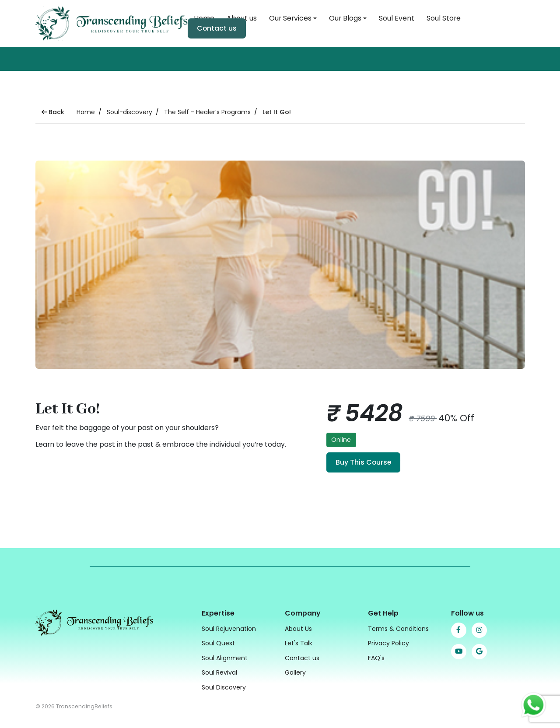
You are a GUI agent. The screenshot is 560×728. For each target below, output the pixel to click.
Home (86, 112)
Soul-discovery (129, 112)
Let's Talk (299, 642)
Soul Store (444, 18)
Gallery (295, 672)
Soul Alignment (225, 657)
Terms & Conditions (398, 628)
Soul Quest (218, 642)
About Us (298, 628)
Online (341, 440)
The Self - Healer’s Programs (207, 112)
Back (53, 112)
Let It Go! (277, 112)
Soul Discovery (224, 686)
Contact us (217, 28)
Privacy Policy (388, 642)
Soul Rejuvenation (229, 628)
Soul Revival (219, 672)
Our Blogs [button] (345, 18)
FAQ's (376, 657)
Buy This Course (363, 462)
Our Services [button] (290, 18)
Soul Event (397, 18)
